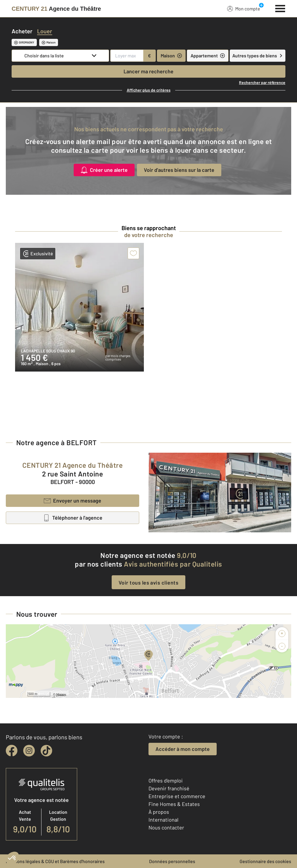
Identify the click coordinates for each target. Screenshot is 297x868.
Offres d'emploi (166, 780)
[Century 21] (56, 9)
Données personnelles (172, 861)
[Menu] (280, 8)
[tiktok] (46, 751)
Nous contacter (166, 827)
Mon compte (244, 8)
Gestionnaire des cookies (265, 861)
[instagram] (29, 751)
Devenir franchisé (169, 788)
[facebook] (12, 751)
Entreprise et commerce (177, 796)
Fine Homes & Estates (174, 804)
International (163, 820)
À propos (159, 812)
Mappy (61, 694)
